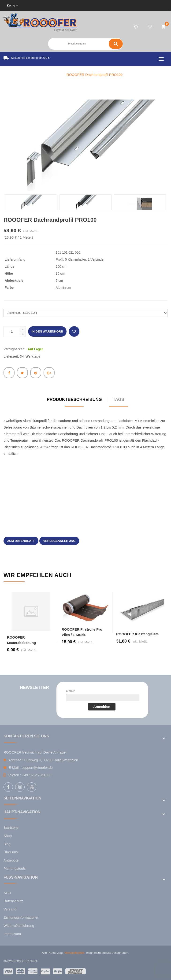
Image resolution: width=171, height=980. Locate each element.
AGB (7, 893)
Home (53, 75)
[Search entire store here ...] (78, 44)
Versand (10, 909)
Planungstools (15, 868)
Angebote (11, 860)
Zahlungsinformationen (21, 917)
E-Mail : (15, 767)
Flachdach (125, 421)
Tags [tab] (119, 399)
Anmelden (102, 707)
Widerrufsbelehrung (19, 926)
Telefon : (14, 775)
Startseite (11, 827)
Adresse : (16, 760)
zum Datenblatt (21, 541)
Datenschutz (13, 901)
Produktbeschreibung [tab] (74, 399)
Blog (7, 844)
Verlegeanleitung (59, 541)
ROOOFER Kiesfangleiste (138, 634)
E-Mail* (71, 691)
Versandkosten (74, 953)
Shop (8, 836)
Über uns (11, 852)
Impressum (12, 934)
